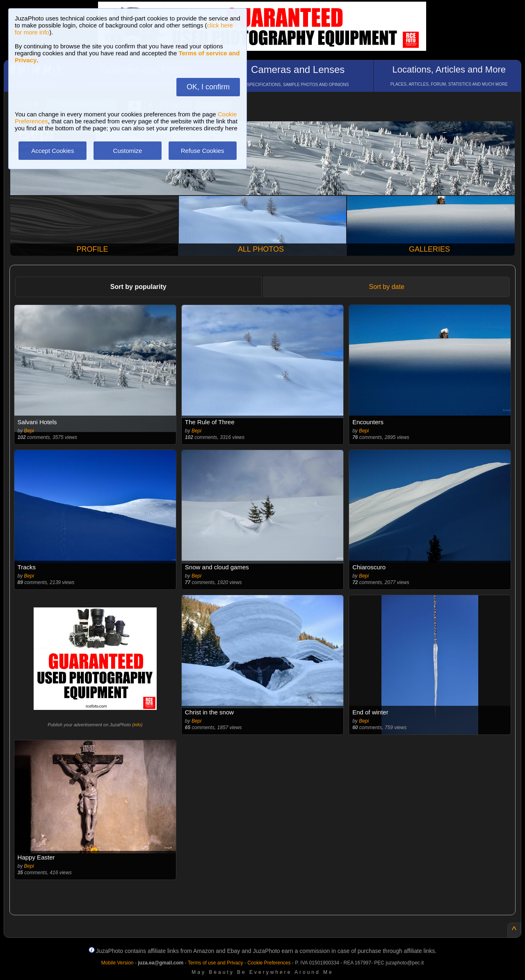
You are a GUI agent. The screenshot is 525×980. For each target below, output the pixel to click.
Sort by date (387, 287)
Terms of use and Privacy (216, 963)
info (137, 725)
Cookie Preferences (269, 963)
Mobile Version (118, 963)
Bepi (29, 431)
